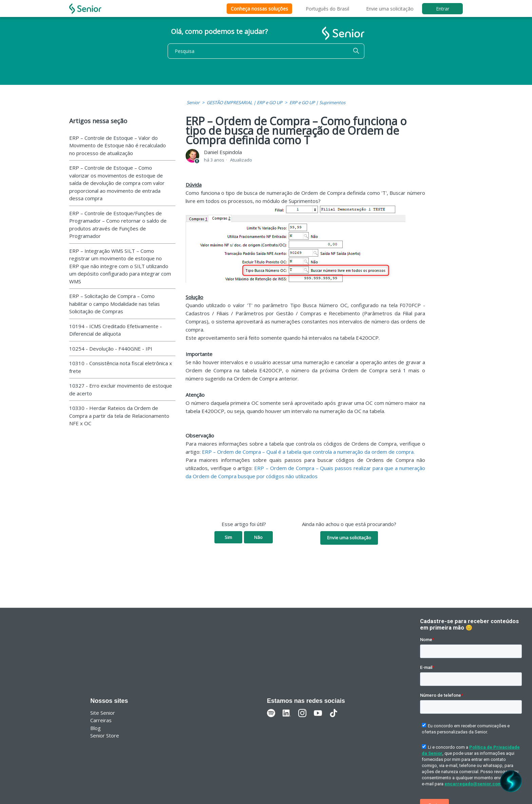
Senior (193, 102)
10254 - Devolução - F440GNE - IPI (111, 349)
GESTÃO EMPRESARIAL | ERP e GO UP (244, 102)
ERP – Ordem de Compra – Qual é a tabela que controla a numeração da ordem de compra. (308, 452)
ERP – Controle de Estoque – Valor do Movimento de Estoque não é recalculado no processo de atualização (118, 145)
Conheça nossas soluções (259, 9)
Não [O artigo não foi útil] (258, 537)
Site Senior (103, 713)
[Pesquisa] (266, 51)
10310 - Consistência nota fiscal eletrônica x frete (121, 367)
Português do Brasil (327, 9)
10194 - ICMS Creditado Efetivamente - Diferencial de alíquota (116, 330)
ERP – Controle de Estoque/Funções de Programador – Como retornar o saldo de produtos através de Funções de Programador (118, 225)
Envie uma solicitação (390, 9)
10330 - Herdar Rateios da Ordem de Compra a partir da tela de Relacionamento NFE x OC (119, 416)
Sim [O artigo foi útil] (228, 537)
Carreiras (101, 720)
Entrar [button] (443, 9)
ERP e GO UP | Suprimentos (317, 102)
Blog (96, 728)
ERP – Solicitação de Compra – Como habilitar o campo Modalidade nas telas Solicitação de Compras (115, 304)
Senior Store (105, 735)
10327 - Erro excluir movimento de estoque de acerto (121, 389)
